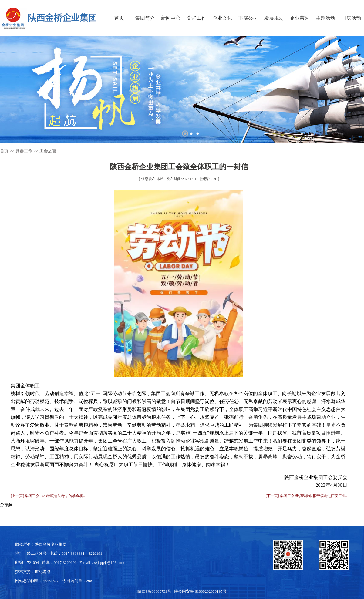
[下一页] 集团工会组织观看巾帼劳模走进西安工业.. (307, 496)
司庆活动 (351, 18)
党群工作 (197, 18)
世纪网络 (43, 572)
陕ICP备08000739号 (154, 591)
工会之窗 (48, 151)
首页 (119, 18)
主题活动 (325, 18)
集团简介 (145, 18)
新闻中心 (171, 18)
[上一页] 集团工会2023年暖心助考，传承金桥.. (48, 496)
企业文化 (222, 18)
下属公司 (248, 18)
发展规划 (274, 18)
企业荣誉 (300, 18)
